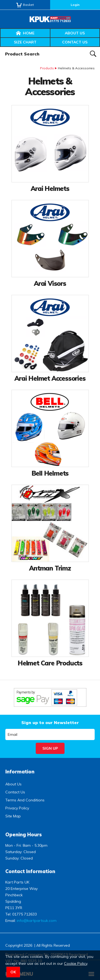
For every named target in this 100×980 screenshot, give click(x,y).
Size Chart (25, 42)
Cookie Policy (76, 963)
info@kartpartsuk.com (37, 921)
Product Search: (0, 47)
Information (20, 772)
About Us (75, 33)
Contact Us (75, 42)
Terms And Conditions (25, 800)
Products (47, 68)
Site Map (13, 816)
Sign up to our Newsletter (50, 722)
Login (75, 5)
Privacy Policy (17, 808)
